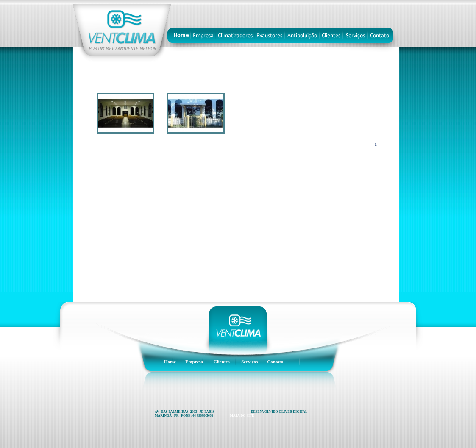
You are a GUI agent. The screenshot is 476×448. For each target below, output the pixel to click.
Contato (275, 362)
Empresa (194, 362)
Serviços (249, 362)
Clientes (222, 362)
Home (170, 362)
